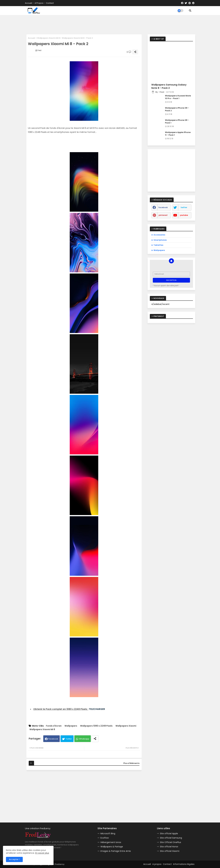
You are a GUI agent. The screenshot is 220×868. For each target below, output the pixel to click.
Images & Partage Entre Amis (116, 851)
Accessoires (159, 235)
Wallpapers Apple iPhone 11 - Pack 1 (178, 134)
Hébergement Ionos (111, 842)
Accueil (29, 3)
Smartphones (160, 240)
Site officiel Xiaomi (170, 851)
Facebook (53, 739)
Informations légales (184, 864)
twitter (184, 207)
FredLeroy (60, 864)
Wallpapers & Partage (112, 847)
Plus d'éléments (131, 763)
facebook (163, 207)
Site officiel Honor (169, 847)
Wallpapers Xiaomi (126, 726)
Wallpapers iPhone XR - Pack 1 (177, 122)
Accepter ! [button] (14, 859)
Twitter (69, 739)
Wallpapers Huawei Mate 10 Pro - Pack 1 (178, 97)
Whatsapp (84, 739)
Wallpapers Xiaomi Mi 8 (48, 38)
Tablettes (158, 245)
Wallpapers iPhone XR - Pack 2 (177, 109)
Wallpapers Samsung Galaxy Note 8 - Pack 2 (169, 86)
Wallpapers (71, 726)
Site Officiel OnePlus (170, 842)
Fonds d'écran (54, 726)
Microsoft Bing (108, 833)
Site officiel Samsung (171, 838)
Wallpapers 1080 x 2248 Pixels (96, 726)
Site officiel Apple (169, 833)
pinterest (163, 215)
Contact (50, 3)
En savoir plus (42, 853)
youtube (184, 215)
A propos (39, 3)
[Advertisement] (110, 24)
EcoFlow (105, 838)
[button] (190, 11)
